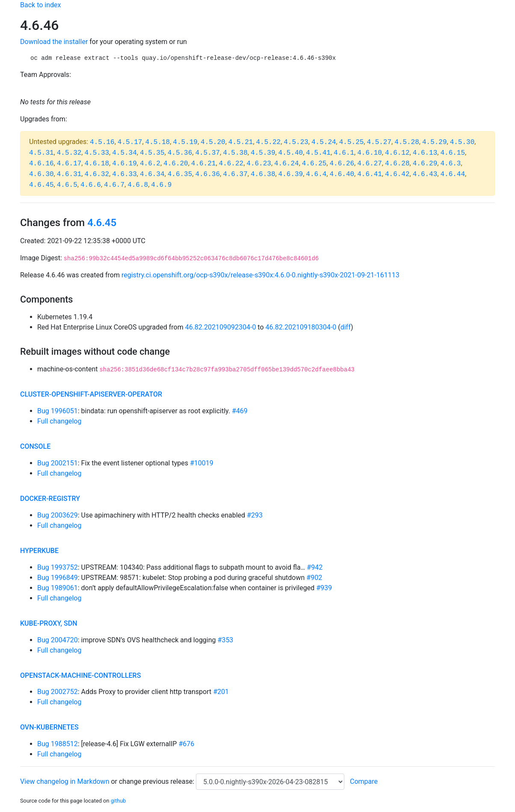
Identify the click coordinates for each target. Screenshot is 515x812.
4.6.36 (207, 174)
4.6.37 (235, 174)
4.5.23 (296, 142)
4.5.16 (102, 142)
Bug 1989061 (58, 588)
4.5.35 (152, 153)
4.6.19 (124, 164)
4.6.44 (453, 174)
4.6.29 (425, 164)
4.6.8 (138, 185)
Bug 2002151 (58, 463)
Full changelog (59, 421)
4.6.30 (41, 174)
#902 (314, 578)
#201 (221, 692)
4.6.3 (450, 164)
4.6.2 (150, 164)
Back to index (40, 5)
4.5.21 (241, 142)
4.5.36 (180, 153)
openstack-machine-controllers (80, 675)
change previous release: (157, 781)
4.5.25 (352, 142)
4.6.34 (152, 174)
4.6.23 (259, 164)
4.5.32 (69, 153)
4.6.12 (397, 153)
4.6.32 (97, 174)
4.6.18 (97, 164)
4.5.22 (269, 142)
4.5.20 (213, 142)
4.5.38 (235, 153)
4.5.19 (185, 142)
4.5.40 (291, 153)
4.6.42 (397, 174)
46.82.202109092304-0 (221, 327)
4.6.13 (425, 153)
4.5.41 (318, 153)
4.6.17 (69, 164)
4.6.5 (67, 185)
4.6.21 (204, 164)
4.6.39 (291, 174)
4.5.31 (41, 153)
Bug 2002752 (58, 692)
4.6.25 (314, 164)
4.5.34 (124, 153)
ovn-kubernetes (49, 727)
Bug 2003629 (58, 515)
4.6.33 (124, 174)
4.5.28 (407, 142)
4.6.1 (344, 153)
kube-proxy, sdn (49, 623)
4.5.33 (97, 153)
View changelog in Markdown (65, 781)
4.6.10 (370, 153)
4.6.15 (453, 153)
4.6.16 (41, 164)
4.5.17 (130, 142)
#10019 (202, 463)
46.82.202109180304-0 (301, 327)
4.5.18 (158, 142)
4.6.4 (316, 174)
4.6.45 (41, 185)
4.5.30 (462, 142)
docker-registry (50, 499)
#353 (226, 640)
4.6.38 (263, 174)
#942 (315, 567)
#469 (240, 411)
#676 (186, 744)
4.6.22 (231, 164)
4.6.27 (370, 164)
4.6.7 (114, 185)
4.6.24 (287, 164)
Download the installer (54, 42)
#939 (324, 588)
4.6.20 (176, 164)
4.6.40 (342, 174)
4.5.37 (207, 153)
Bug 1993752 (58, 567)
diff (346, 327)
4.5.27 (379, 142)
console (35, 446)
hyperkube (39, 551)
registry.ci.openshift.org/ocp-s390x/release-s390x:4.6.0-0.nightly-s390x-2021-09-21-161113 (260, 275)
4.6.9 (161, 185)
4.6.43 (425, 174)
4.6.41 (370, 174)
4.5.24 (324, 142)
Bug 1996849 (58, 578)
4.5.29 (435, 142)
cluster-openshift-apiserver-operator (91, 394)
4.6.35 (180, 174)
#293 (255, 515)
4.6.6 (91, 185)
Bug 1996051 (58, 411)
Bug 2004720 (58, 640)
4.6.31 (69, 174)
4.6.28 (397, 164)
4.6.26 (342, 164)
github (118, 801)
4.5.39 (263, 153)
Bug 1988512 (58, 744)
